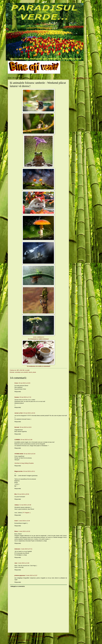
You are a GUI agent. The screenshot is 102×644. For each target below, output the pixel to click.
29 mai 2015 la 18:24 (26, 427)
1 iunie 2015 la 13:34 (24, 521)
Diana (16, 531)
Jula (16, 563)
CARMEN (17, 440)
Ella (16, 494)
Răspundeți (18, 392)
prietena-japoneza (20, 575)
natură (30, 372)
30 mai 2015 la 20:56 (23, 494)
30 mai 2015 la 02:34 (29, 454)
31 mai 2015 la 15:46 (25, 505)
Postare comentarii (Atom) (23, 640)
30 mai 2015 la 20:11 (29, 471)
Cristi (16, 521)
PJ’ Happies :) (27, 513)
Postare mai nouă (15, 636)
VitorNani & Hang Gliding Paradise (24, 463)
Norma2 (17, 427)
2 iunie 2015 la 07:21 (27, 549)
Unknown (17, 549)
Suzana (17, 397)
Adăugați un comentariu (18, 586)
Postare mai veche (62, 636)
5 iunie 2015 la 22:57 (31, 575)
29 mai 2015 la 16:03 (24, 383)
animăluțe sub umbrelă (21, 372)
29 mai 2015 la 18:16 (29, 413)
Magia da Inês (19, 471)
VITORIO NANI (19, 454)
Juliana (17, 505)
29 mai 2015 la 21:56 (26, 440)
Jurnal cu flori (19, 413)
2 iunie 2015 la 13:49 (23, 563)
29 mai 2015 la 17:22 (25, 397)
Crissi (16, 383)
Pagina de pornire (38, 636)
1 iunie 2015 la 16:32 (24, 531)
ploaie (34, 372)
